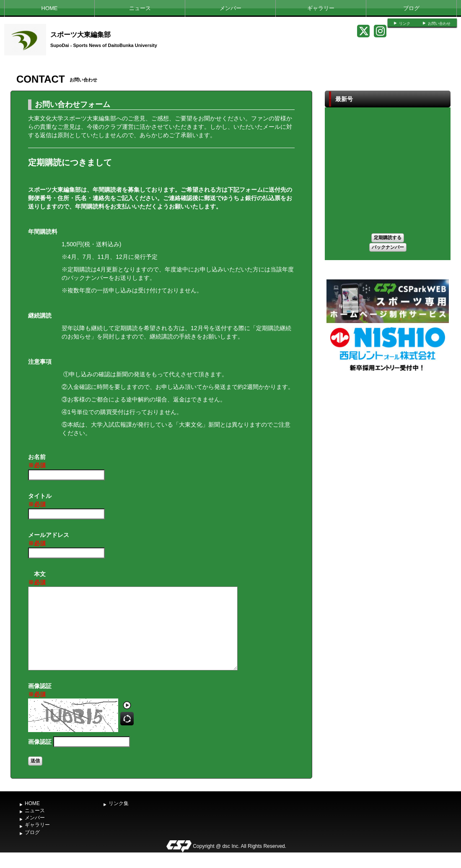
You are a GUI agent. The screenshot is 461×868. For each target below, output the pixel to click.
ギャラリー (321, 8)
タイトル (40, 500)
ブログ (411, 8)
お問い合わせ (439, 23)
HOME (50, 8)
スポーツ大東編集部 (80, 35)
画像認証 (40, 691)
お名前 (37, 461)
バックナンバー (388, 247)
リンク (405, 23)
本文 (37, 579)
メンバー (230, 8)
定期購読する (388, 237)
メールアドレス (49, 540)
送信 (35, 761)
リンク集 (119, 803)
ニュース (140, 8)
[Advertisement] (388, 436)
